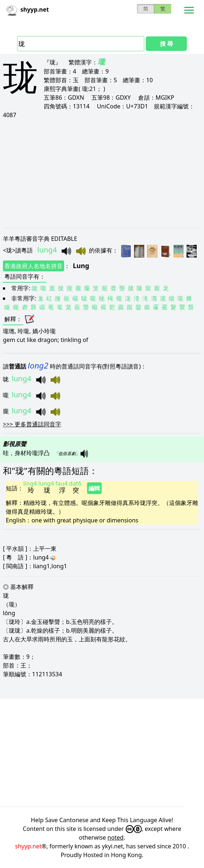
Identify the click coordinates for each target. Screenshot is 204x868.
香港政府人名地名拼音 (34, 266)
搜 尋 (166, 44)
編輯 (94, 488)
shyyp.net (28, 846)
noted (115, 837)
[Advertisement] (102, 173)
